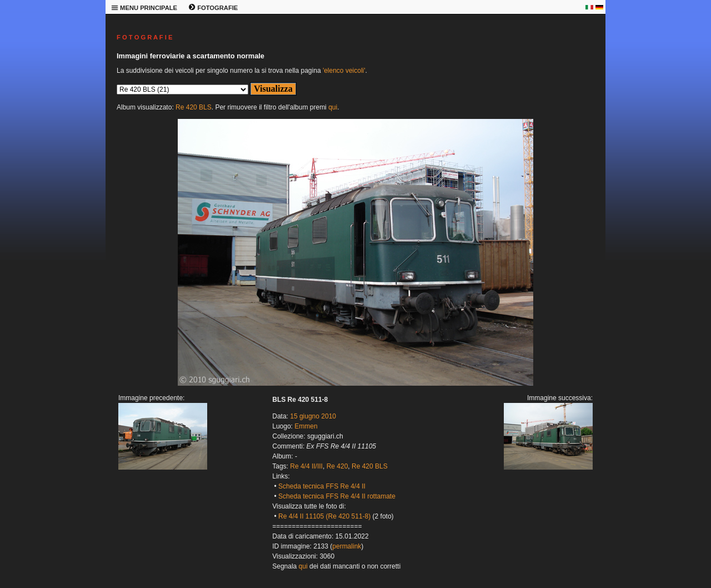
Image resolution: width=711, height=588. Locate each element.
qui (333, 107)
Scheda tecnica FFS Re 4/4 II (322, 486)
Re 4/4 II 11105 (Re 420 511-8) (324, 516)
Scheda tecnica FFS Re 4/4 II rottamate (337, 496)
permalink (347, 546)
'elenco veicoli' (344, 71)
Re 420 (337, 466)
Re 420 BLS (194, 107)
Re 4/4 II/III (306, 466)
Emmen (306, 426)
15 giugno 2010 (313, 416)
